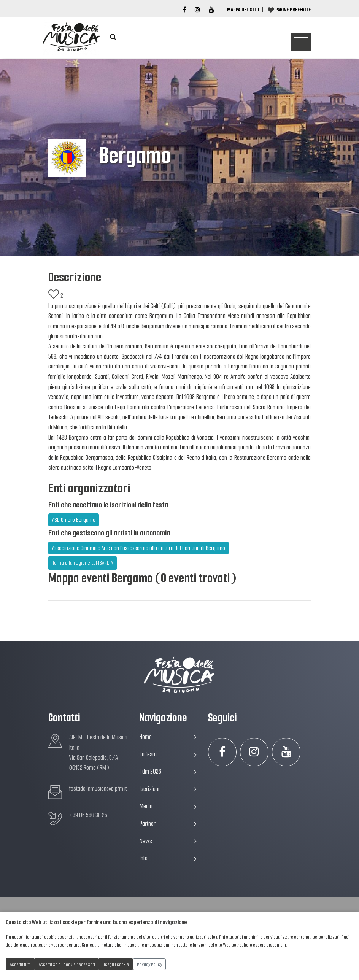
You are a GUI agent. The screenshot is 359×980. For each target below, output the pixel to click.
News (168, 841)
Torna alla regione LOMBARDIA (83, 563)
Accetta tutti (20, 964)
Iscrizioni (168, 789)
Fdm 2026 (168, 771)
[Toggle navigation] (301, 42)
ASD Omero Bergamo (74, 520)
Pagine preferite (293, 10)
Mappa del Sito (243, 10)
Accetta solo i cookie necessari (67, 964)
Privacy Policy (149, 964)
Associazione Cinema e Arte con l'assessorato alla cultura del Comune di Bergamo (139, 548)
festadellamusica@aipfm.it (98, 789)
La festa (168, 754)
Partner (168, 824)
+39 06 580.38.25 (88, 815)
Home (168, 737)
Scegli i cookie (116, 964)
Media (168, 806)
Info (168, 858)
